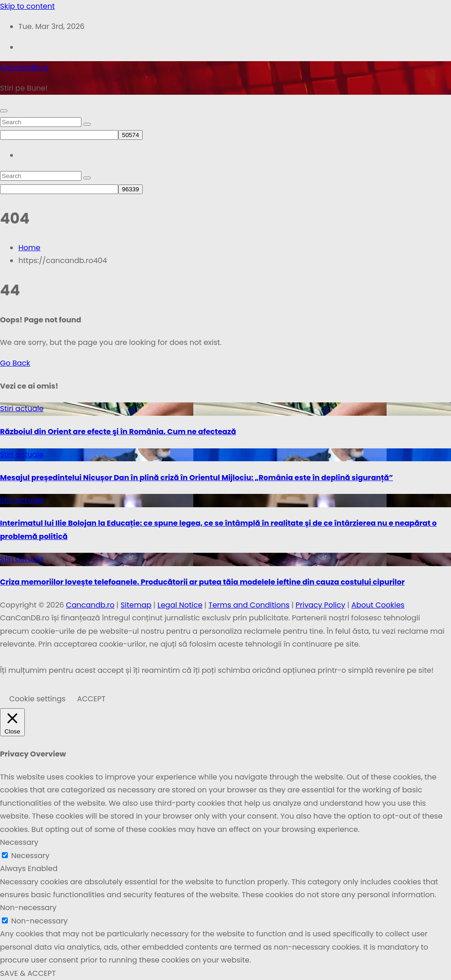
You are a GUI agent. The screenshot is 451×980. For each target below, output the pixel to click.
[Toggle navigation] (4, 111)
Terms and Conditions (249, 605)
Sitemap (136, 605)
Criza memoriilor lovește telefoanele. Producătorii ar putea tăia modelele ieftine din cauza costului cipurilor (202, 582)
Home (29, 248)
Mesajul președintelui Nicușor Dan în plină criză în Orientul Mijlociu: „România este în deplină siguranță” (197, 478)
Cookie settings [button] (37, 699)
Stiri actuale (22, 409)
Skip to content (27, 6)
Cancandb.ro (24, 67)
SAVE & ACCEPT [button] (28, 973)
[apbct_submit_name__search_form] (130, 135)
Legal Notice (180, 605)
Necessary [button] (19, 842)
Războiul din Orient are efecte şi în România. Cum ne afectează (118, 432)
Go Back (15, 363)
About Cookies (378, 605)
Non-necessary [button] (28, 908)
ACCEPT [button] (91, 699)
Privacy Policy (320, 605)
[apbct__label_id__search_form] (59, 135)
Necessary (30, 856)
